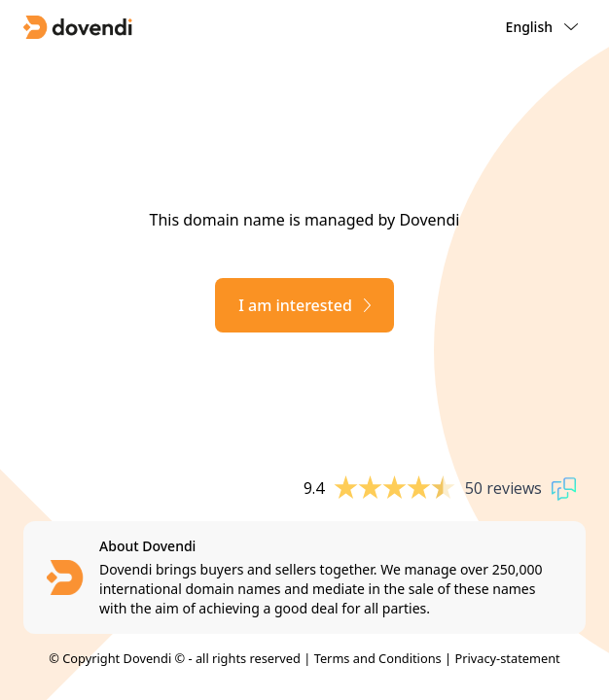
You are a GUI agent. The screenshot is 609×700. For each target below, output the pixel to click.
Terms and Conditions (378, 658)
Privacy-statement (507, 658)
